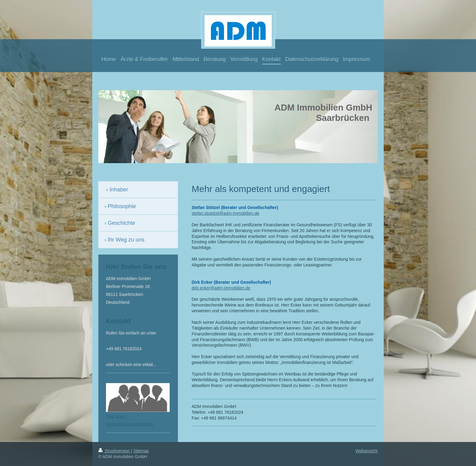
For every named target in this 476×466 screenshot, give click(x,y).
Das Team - (117, 416)
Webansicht (367, 451)
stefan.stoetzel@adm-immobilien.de (225, 213)
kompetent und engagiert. (130, 424)
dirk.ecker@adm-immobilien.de (221, 288)
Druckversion (115, 451)
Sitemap (141, 451)
